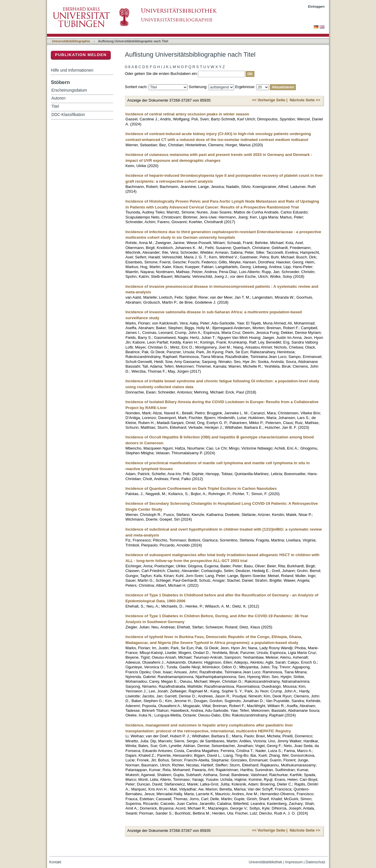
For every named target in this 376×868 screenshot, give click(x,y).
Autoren (58, 98)
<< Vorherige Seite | (270, 100)
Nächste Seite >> (305, 100)
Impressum (294, 862)
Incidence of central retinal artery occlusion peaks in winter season (187, 114)
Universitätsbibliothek (266, 862)
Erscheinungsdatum (69, 90)
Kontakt (55, 862)
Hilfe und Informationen (72, 70)
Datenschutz (315, 862)
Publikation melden (81, 55)
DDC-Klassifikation (68, 115)
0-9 (128, 67)
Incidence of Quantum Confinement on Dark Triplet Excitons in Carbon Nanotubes (201, 488)
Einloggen (317, 6)
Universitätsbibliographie (71, 41)
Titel (55, 106)
